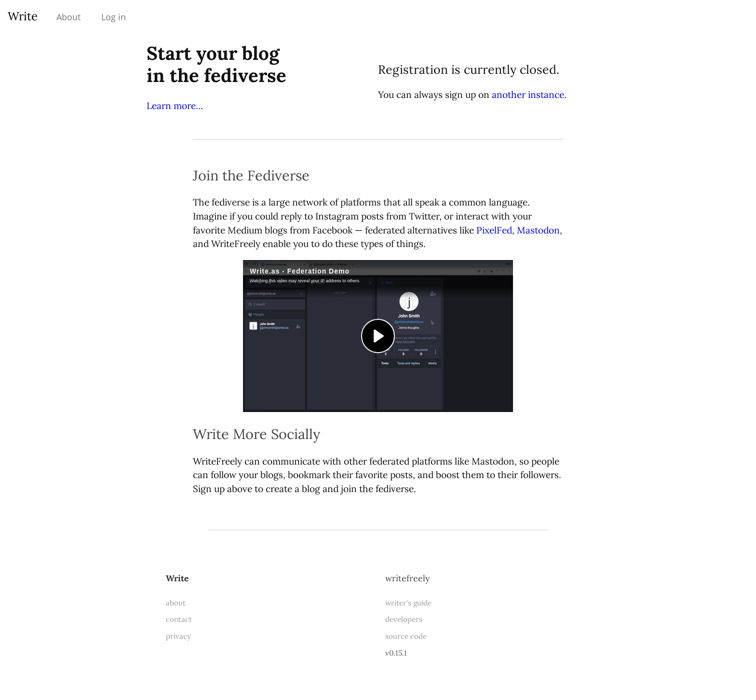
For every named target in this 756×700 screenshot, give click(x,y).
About (68, 17)
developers (404, 619)
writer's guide (408, 603)
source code (406, 636)
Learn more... (175, 106)
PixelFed (494, 230)
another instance (528, 95)
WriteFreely (407, 578)
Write (23, 16)
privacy (178, 636)
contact (179, 619)
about (176, 603)
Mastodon (538, 230)
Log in (114, 17)
